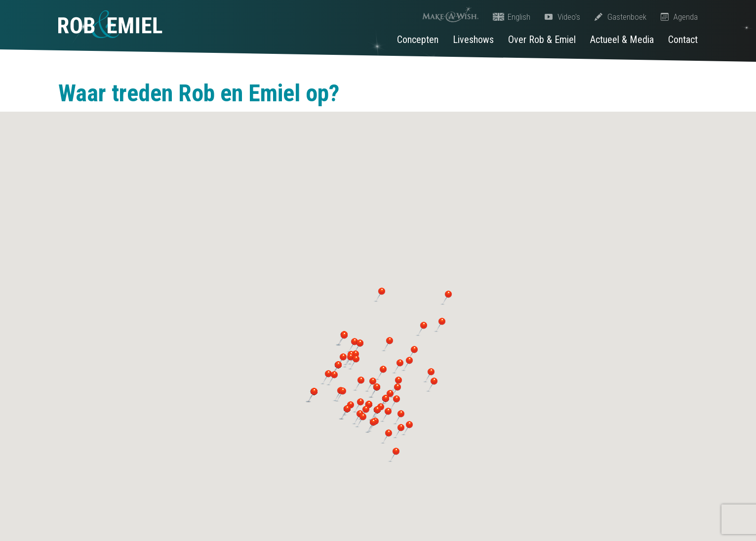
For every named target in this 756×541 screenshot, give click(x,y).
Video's (562, 17)
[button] (380, 373)
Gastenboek (620, 17)
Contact (683, 40)
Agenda (679, 17)
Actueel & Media (622, 40)
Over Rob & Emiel (542, 40)
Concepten (418, 40)
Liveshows (473, 40)
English (512, 17)
